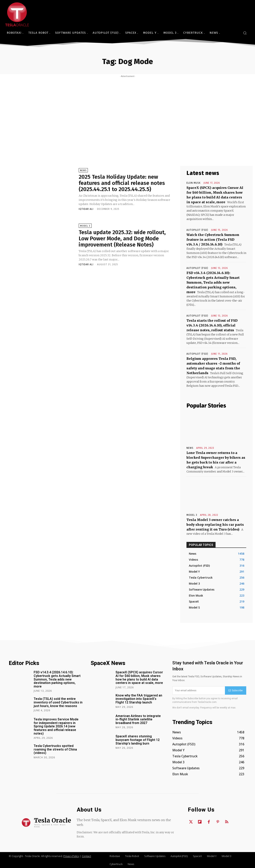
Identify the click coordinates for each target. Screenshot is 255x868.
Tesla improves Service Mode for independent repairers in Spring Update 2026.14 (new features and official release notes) (56, 726)
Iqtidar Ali (86, 209)
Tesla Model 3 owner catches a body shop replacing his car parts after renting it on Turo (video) (215, 525)
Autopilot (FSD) (197, 230)
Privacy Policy (71, 856)
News (83, 171)
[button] (245, 33)
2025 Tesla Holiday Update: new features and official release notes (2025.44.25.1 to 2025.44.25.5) (122, 183)
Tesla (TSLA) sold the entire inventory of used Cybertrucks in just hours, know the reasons (58, 702)
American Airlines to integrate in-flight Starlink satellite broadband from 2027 (138, 719)
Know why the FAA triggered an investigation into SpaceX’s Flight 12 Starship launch (139, 699)
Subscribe (236, 690)
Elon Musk (194, 183)
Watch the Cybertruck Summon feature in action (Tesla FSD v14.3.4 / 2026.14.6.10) (213, 240)
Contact (86, 856)
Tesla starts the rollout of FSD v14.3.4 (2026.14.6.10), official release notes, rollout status (212, 325)
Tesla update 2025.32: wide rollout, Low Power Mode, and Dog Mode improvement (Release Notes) (123, 238)
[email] (199, 690)
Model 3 (85, 226)
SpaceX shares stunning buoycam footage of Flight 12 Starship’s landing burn (138, 740)
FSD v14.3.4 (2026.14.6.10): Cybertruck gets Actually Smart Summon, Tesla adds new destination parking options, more (213, 282)
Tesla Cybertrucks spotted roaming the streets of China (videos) (55, 749)
